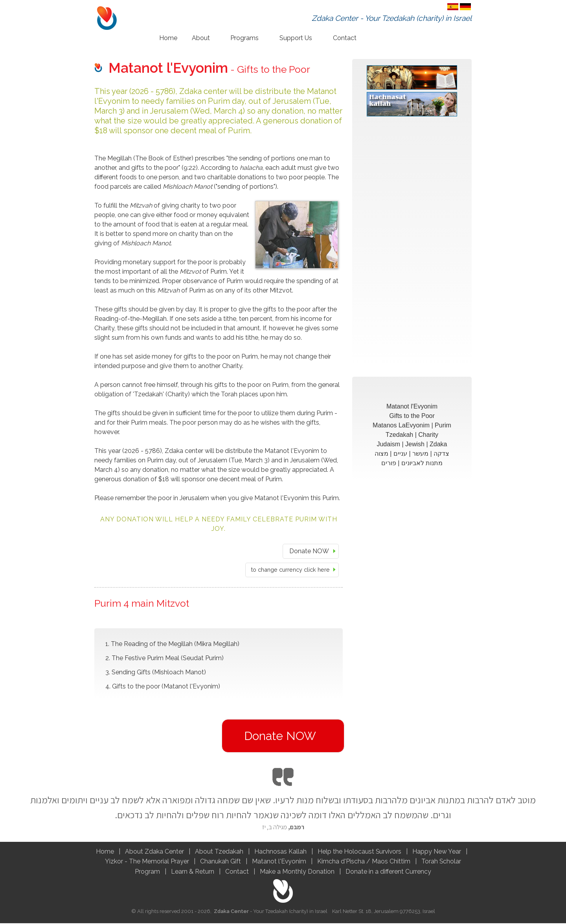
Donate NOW (309, 551)
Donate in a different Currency (388, 872)
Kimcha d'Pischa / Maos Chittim (364, 862)
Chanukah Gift (221, 862)
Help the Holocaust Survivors (359, 852)
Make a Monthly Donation (297, 872)
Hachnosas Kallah (280, 852)
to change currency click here (290, 570)
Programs (244, 38)
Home (168, 38)
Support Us (296, 38)
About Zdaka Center (154, 852)
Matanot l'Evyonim (280, 862)
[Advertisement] (412, 246)
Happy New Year (437, 852)
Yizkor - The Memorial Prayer (147, 862)
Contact (345, 38)
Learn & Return (193, 872)
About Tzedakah (218, 852)
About (201, 38)
